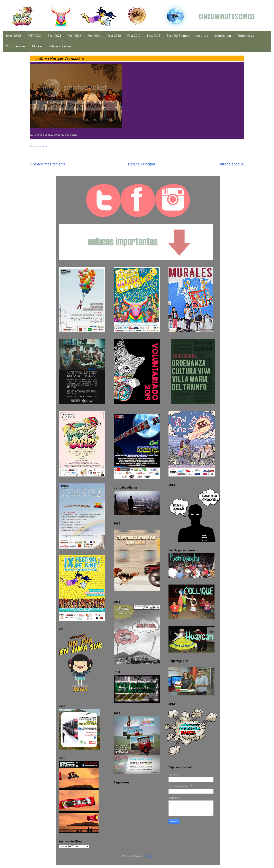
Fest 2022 (74, 36)
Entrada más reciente (48, 164)
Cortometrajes (16, 47)
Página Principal (142, 164)
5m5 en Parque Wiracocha (60, 58)
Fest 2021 (94, 36)
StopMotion (223, 36)
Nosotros (202, 36)
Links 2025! (13, 36)
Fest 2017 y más (178, 36)
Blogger (149, 856)
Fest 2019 (134, 36)
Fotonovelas (246, 36)
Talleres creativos (60, 47)
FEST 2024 (34, 36)
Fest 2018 (154, 36)
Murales (37, 47)
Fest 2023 (54, 36)
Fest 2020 (114, 36)
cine (45, 146)
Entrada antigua (231, 164)
